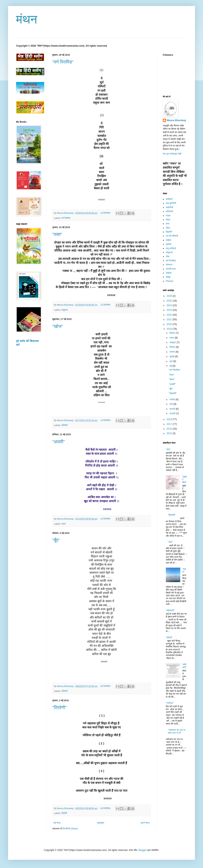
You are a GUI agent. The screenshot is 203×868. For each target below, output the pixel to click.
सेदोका (169, 273)
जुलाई (172, 356)
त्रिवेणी (64, 813)
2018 (170, 419)
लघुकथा (65, 310)
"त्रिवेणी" (59, 708)
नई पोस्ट (57, 823)
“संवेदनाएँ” (170, 610)
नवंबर (172, 338)
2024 (170, 305)
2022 (170, 315)
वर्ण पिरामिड (66, 218)
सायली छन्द (171, 269)
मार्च (171, 404)
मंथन (27, 19)
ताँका (168, 228)
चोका (168, 220)
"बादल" (184, 570)
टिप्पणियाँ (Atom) (70, 829)
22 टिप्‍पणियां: (106, 305)
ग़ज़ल (64, 524)
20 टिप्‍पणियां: (106, 686)
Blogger (143, 850)
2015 (170, 433)
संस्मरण (169, 265)
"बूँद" (56, 540)
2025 (170, 301)
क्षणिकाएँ (169, 211)
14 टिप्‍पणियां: (106, 420)
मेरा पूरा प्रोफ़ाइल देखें (172, 154)
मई (171, 366)
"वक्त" (57, 234)
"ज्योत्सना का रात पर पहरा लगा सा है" (177, 731)
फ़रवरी (173, 409)
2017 (170, 424)
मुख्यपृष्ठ (101, 823)
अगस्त (173, 352)
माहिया (169, 240)
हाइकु (168, 277)
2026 (170, 296)
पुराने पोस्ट (145, 823)
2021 (170, 319)
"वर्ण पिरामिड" (63, 62)
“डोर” (168, 449)
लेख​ (168, 256)
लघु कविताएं (171, 248)
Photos (170, 281)
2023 (170, 310)
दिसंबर (173, 333)
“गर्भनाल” (170, 703)
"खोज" (58, 326)
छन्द (168, 224)
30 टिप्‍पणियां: (106, 808)
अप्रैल (173, 399)
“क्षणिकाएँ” (184, 666)
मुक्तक (169, 244)
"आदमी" (59, 442)
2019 (170, 329)
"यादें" (170, 542)
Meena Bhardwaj (176, 120)
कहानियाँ (169, 207)
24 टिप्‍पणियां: (106, 213)
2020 (170, 324)
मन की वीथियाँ (172, 236)
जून (171, 361)
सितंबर (173, 347)
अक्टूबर (173, 342)
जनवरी (173, 414)
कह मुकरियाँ (171, 203)
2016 (170, 429)
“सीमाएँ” (169, 638)
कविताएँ (64, 425)
